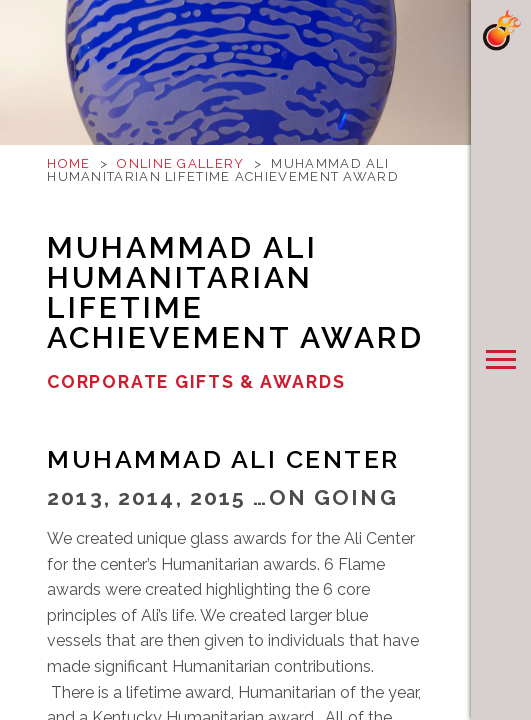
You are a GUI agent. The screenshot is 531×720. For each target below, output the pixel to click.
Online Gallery (180, 163)
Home (68, 163)
